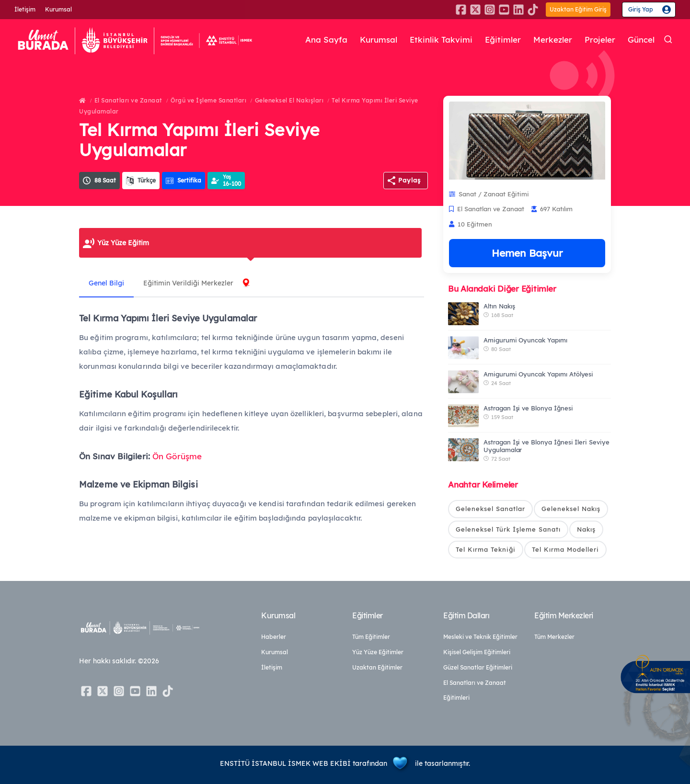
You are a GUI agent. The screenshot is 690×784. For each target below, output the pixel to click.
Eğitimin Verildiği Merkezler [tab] (188, 283)
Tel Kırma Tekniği (486, 549)
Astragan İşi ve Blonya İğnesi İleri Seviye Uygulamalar (546, 446)
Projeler (600, 40)
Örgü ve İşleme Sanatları (208, 100)
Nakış (586, 529)
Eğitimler (503, 40)
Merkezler (553, 40)
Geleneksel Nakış (571, 509)
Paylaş (409, 180)
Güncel (641, 40)
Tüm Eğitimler (371, 637)
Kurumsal (58, 9)
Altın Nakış (499, 306)
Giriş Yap (641, 9)
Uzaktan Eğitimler (377, 667)
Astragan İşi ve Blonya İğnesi (528, 408)
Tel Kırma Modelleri (565, 549)
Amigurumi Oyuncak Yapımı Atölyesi (538, 374)
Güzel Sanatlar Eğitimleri (478, 667)
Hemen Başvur (527, 253)
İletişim (25, 9)
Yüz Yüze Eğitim (123, 243)
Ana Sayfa (326, 40)
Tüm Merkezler (554, 637)
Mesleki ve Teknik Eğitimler (480, 637)
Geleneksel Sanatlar (490, 509)
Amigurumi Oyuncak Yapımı (525, 340)
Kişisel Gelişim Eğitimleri (477, 652)
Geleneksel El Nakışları (289, 100)
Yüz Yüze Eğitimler (378, 652)
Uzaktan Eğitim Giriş (578, 9)
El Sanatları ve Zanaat (128, 100)
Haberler (274, 637)
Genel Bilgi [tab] (106, 283)
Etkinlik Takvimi (441, 40)
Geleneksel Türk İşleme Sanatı (508, 529)
